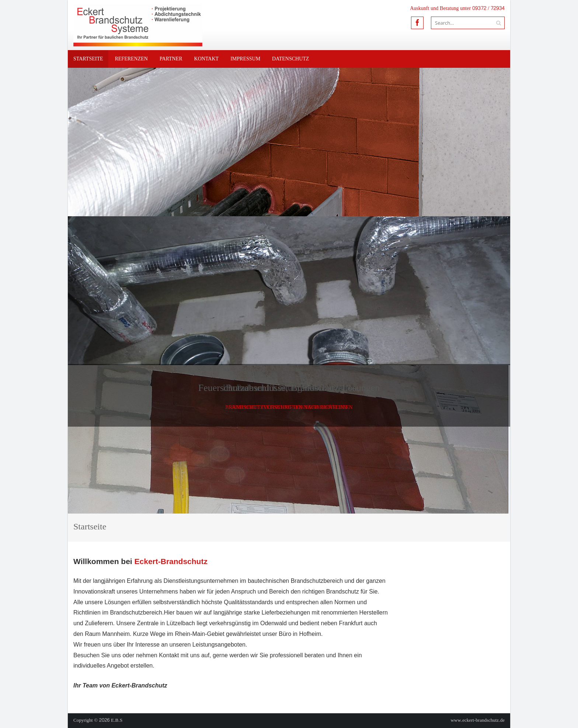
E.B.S (117, 720)
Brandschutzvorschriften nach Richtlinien (289, 407)
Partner (171, 59)
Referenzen (131, 59)
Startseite (88, 59)
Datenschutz (290, 59)
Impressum (245, 59)
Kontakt (207, 59)
